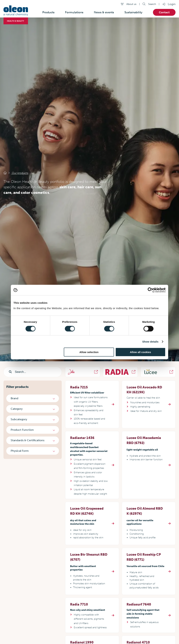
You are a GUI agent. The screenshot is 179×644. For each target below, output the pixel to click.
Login (172, 4)
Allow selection (89, 352)
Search (152, 4)
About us (131, 4)
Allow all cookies (140, 352)
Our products (20, 173)
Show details (150, 341)
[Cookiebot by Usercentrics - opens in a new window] (150, 290)
